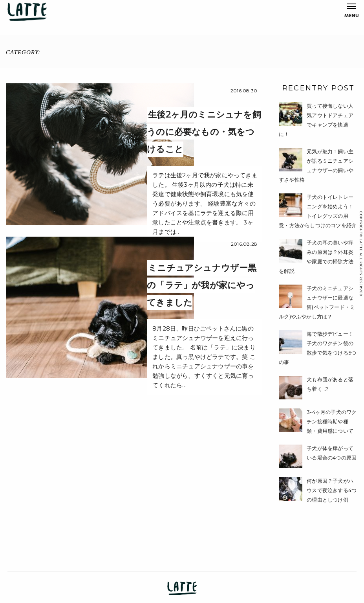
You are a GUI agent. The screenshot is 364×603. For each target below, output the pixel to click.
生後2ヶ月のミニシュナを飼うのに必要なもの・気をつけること (204, 132)
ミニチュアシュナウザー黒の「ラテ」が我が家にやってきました (202, 285)
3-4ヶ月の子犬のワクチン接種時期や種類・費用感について (332, 421)
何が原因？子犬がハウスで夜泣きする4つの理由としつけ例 (332, 490)
